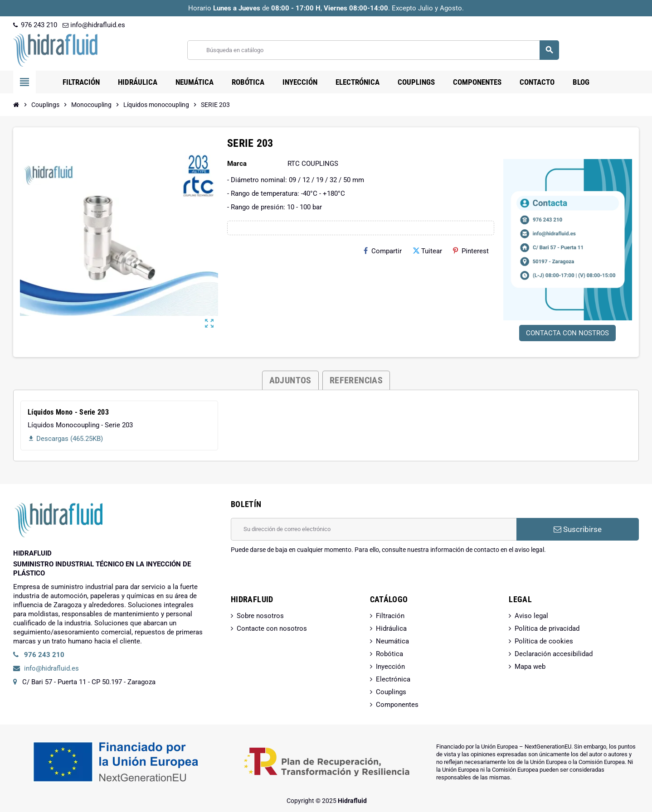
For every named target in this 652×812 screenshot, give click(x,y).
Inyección (390, 667)
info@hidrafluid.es (94, 25)
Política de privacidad (547, 628)
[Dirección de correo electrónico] (374, 529)
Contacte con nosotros (272, 628)
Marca (237, 164)
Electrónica (393, 679)
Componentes (397, 705)
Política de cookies (544, 641)
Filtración (390, 616)
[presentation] (300, 577)
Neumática (392, 641)
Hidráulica (391, 628)
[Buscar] (373, 50)
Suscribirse (578, 529)
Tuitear (427, 251)
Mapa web (530, 667)
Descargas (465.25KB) (65, 439)
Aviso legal (531, 616)
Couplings (391, 692)
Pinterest (471, 251)
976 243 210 (35, 25)
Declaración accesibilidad (554, 654)
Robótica (389, 654)
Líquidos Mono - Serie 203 (68, 412)
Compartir (383, 251)
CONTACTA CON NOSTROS (567, 333)
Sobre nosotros (260, 616)
